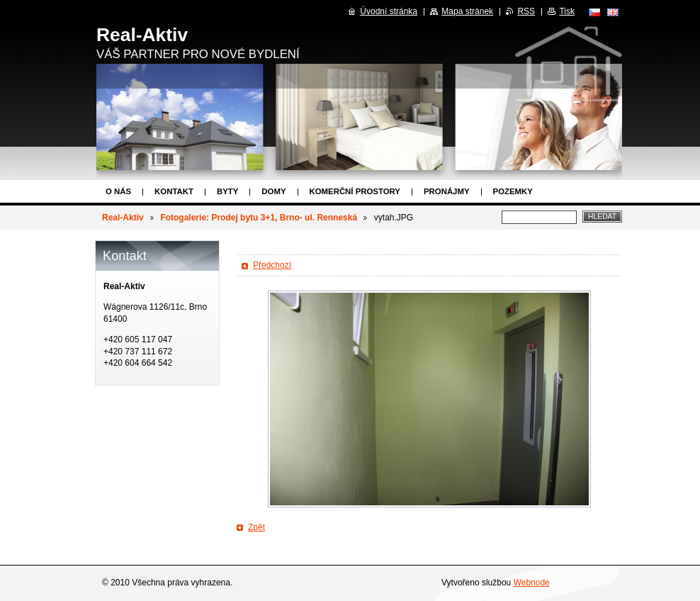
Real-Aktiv (123, 218)
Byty (227, 191)
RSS (526, 11)
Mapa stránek (467, 11)
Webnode (532, 583)
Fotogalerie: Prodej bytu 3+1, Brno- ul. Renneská (259, 218)
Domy (273, 191)
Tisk (567, 11)
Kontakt (174, 191)
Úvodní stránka (389, 11)
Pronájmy (447, 191)
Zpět (256, 527)
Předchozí (272, 265)
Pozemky (513, 191)
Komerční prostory (355, 191)
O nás (118, 191)
